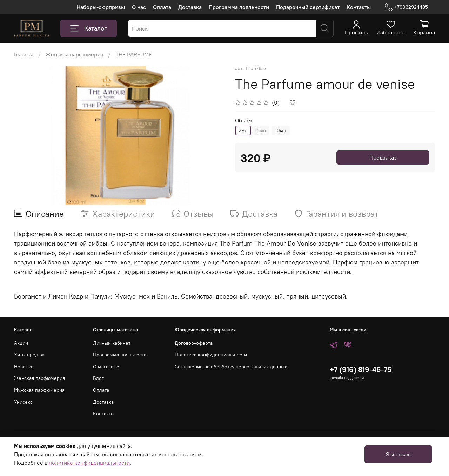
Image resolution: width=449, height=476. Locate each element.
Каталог (89, 28)
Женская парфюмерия (74, 54)
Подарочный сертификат (308, 7)
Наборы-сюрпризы (101, 7)
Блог (98, 378)
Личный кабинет (112, 343)
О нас (139, 7)
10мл (281, 130)
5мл (261, 130)
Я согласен (398, 454)
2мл (243, 130)
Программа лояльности (239, 7)
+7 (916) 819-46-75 (361, 370)
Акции (21, 343)
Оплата (162, 7)
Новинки (24, 367)
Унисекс (23, 402)
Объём (244, 120)
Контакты (359, 7)
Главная (24, 54)
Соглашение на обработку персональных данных (231, 367)
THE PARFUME (134, 54)
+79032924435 (406, 7)
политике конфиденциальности (89, 463)
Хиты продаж (29, 355)
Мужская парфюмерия (39, 390)
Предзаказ (383, 157)
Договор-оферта (194, 343)
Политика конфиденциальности (211, 355)
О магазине (106, 367)
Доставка (190, 7)
